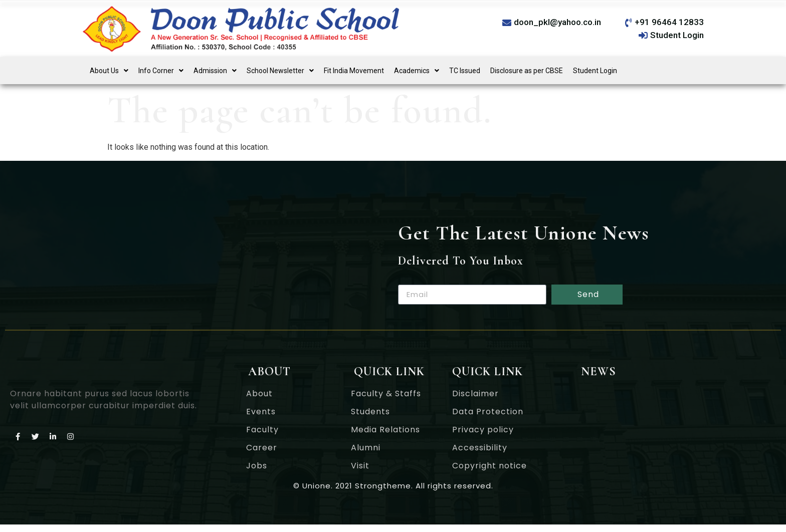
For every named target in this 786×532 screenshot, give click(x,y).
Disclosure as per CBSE (527, 71)
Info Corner (161, 71)
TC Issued (465, 71)
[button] (109, 71)
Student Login (595, 71)
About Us (109, 71)
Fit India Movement (354, 71)
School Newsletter (280, 71)
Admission (215, 71)
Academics (417, 71)
